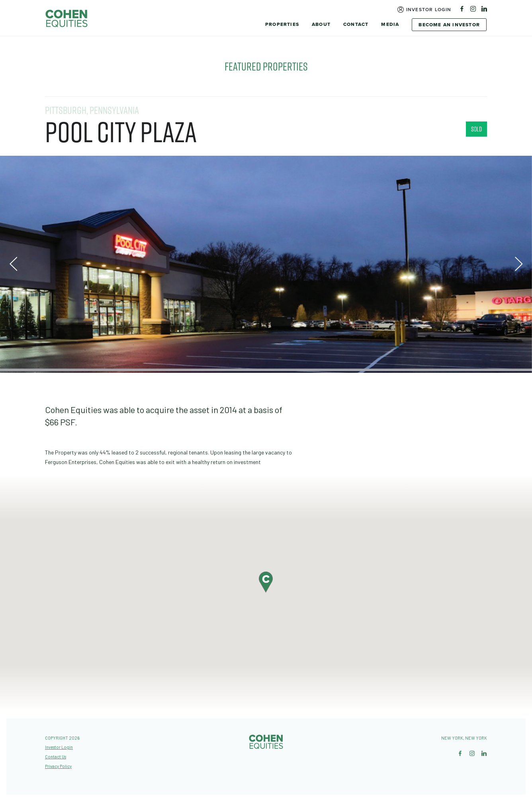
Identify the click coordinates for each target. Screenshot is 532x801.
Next (519, 264)
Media (390, 24)
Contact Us (56, 757)
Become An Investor (449, 25)
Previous (13, 264)
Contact (356, 24)
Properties (282, 24)
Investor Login (429, 10)
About (321, 24)
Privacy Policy (58, 766)
